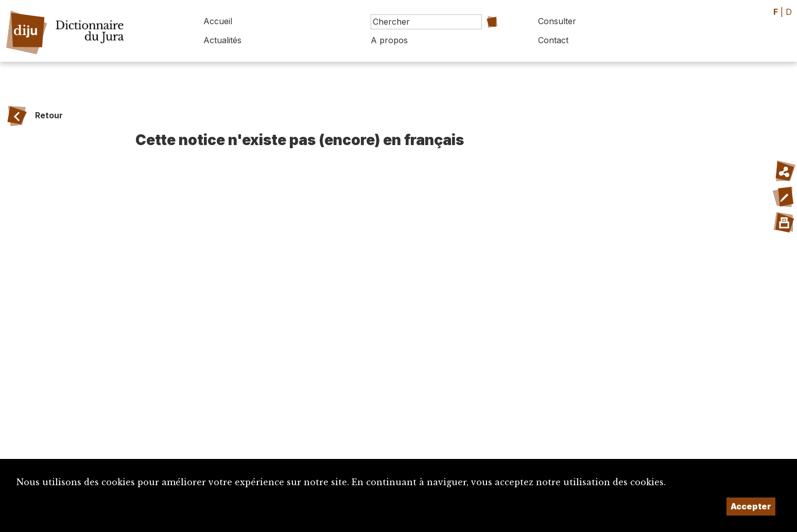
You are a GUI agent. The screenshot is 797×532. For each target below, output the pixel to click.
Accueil (218, 21)
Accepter (751, 506)
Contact (553, 40)
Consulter (557, 21)
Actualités (222, 40)
